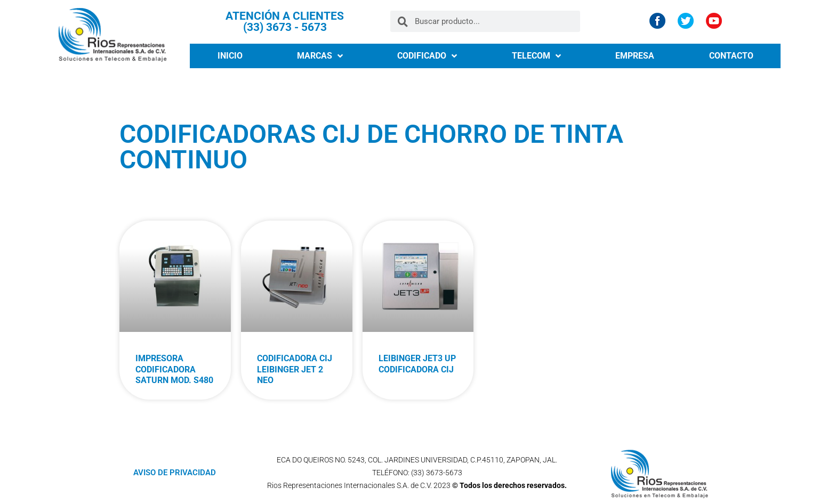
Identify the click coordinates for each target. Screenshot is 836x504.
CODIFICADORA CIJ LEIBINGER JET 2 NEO (295, 369)
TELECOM (536, 56)
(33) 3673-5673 (437, 473)
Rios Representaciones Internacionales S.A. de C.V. (349, 485)
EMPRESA (635, 56)
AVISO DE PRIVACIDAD (175, 473)
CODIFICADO (427, 56)
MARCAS (320, 56)
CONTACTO (731, 56)
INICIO (230, 56)
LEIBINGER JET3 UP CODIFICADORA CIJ (417, 364)
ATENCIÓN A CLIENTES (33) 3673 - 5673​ (285, 22)
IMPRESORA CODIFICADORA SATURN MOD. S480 (174, 369)
